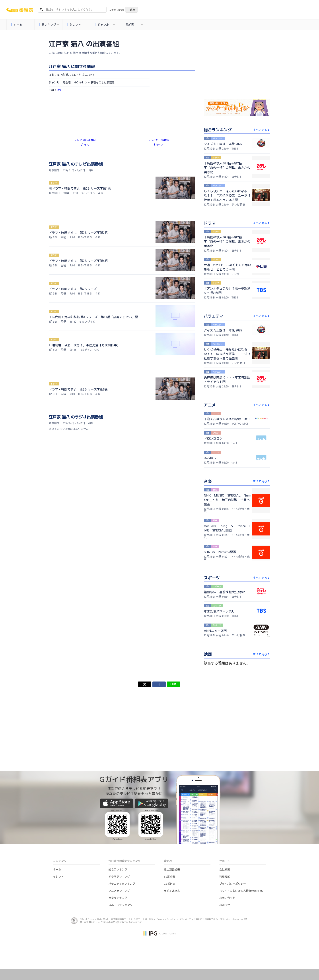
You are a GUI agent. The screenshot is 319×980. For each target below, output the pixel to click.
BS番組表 (169, 877)
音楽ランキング (118, 898)
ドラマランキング (119, 877)
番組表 (133, 25)
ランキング (49, 25)
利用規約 (225, 877)
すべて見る (262, 130)
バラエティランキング (122, 884)
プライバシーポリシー (233, 884)
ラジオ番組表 (172, 891)
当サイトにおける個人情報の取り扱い (242, 891)
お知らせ (225, 905)
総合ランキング (118, 869)
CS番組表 (170, 884)
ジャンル (105, 25)
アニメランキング (119, 891)
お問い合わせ (227, 898)
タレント (74, 25)
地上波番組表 (172, 869)
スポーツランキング (121, 905)
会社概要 (225, 869)
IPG (59, 90)
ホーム (17, 25)
